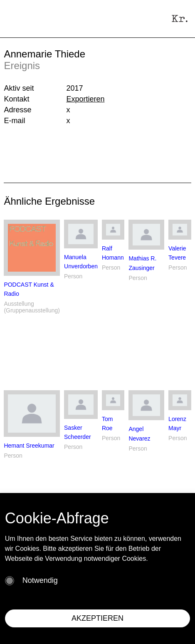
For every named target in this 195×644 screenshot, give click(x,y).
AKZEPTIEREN (97, 618)
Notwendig (40, 580)
